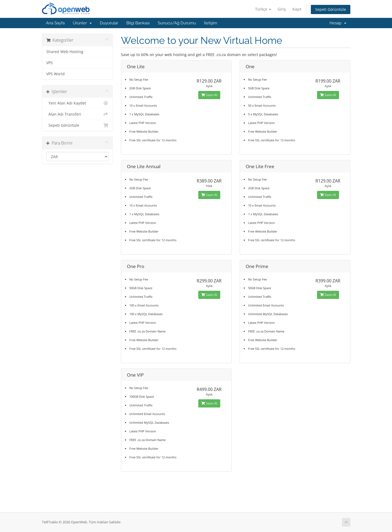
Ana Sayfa (55, 23)
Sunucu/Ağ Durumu (177, 23)
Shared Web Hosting (65, 52)
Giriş (282, 9)
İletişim (211, 23)
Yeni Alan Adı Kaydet (78, 103)
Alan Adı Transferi (78, 114)
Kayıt (297, 9)
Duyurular (109, 23)
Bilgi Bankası (138, 23)
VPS (50, 63)
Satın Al (209, 95)
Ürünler (82, 23)
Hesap (338, 23)
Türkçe (263, 9)
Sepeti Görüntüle (331, 9)
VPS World (55, 74)
